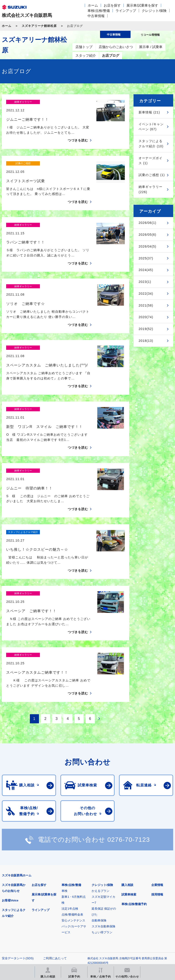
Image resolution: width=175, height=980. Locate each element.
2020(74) (146, 317)
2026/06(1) (147, 223)
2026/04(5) (147, 246)
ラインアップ (126, 11)
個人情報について (14, 886)
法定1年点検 (70, 829)
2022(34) (146, 294)
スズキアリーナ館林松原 (39, 26)
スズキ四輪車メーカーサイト (26, 908)
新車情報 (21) (149, 112)
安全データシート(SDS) (18, 879)
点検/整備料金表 (72, 835)
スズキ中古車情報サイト (82, 931)
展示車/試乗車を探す (142, 5)
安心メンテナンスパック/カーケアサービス (74, 847)
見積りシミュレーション (82, 908)
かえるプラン (100, 811)
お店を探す (112, 5)
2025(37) (146, 258)
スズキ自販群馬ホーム (17, 796)
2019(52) (146, 329)
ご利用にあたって (55, 879)
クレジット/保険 (154, 11)
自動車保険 (99, 841)
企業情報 (157, 805)
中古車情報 (96, 16)
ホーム (93, 5)
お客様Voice (10, 821)
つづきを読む (78, 132)
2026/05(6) (147, 235)
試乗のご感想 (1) (152, 175)
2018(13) (146, 341)
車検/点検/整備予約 (134, 825)
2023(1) (145, 282)
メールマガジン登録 (139, 908)
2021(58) (146, 305)
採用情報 (157, 815)
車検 (64, 811)
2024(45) (146, 270)
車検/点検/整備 (99, 11)
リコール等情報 (26, 931)
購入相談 (127, 805)
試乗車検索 (129, 815)
